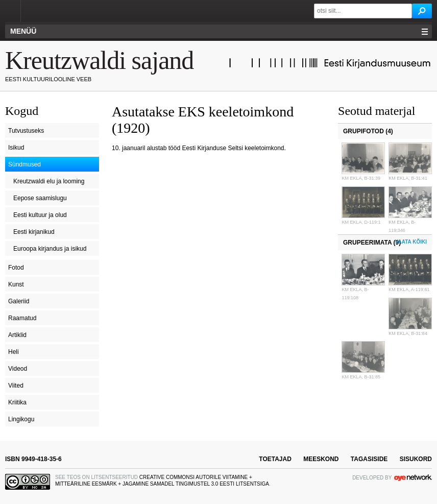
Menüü (23, 31)
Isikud (16, 148)
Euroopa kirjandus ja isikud (50, 249)
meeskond (321, 459)
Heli (14, 352)
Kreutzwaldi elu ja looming (49, 181)
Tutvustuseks (26, 131)
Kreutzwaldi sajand (99, 60)
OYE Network (413, 477)
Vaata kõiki (411, 242)
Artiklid (17, 335)
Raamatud (22, 318)
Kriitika (17, 402)
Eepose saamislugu (40, 198)
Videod (18, 369)
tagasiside (369, 459)
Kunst (16, 284)
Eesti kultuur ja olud (40, 215)
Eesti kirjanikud (34, 232)
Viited (16, 386)
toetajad (275, 459)
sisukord (416, 459)
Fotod (16, 268)
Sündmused (25, 164)
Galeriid (19, 301)
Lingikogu (21, 419)
